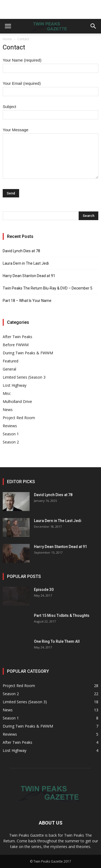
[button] (93, 26)
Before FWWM (16, 345)
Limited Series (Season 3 (24, 377)
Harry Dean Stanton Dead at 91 (29, 276)
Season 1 (11, 434)
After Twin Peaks (18, 337)
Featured (11, 361)
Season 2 (11, 442)
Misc (7, 393)
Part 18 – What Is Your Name (27, 301)
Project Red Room (19, 418)
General (9, 369)
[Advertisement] (51, 9)
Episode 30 (44, 590)
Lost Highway (15, 385)
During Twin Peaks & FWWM (28, 353)
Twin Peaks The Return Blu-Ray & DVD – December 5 (48, 288)
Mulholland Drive (17, 401)
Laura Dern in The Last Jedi (26, 263)
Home (7, 39)
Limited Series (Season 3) (25, 702)
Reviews (10, 426)
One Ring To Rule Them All (57, 641)
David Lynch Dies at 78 (21, 251)
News (8, 410)
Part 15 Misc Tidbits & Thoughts (62, 615)
